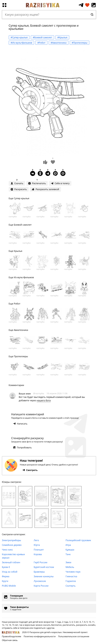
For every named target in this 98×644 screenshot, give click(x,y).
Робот (17, 304)
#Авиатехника (59, 43)
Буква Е (6, 567)
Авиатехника (21, 330)
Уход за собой (10, 572)
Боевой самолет (23, 225)
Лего (36, 540)
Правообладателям (11, 636)
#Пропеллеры (80, 43)
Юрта (37, 545)
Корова (38, 554)
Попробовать (22, 447)
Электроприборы (11, 540)
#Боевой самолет (42, 37)
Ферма (6, 576)
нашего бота (44, 400)
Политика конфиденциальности (40, 636)
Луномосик (40, 581)
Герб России (40, 562)
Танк (68, 554)
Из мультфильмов (24, 277)
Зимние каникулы (44, 576)
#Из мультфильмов (21, 43)
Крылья (18, 251)
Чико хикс (7, 550)
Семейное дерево (12, 545)
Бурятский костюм (44, 567)
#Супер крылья (19, 37)
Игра (68, 545)
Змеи (68, 562)
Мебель (70, 567)
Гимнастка (71, 576)
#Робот (41, 43)
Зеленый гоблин (11, 562)
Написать (20, 424)
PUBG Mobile (9, 586)
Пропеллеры (21, 356)
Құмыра (70, 550)
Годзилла (71, 581)
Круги (5, 581)
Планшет (39, 550)
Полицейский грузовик (78, 540)
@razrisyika (39, 393)
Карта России (41, 586)
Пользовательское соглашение (74, 636)
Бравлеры (39, 572)
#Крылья (62, 37)
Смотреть (30, 470)
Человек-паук (73, 572)
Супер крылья (21, 198)
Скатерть (71, 586)
